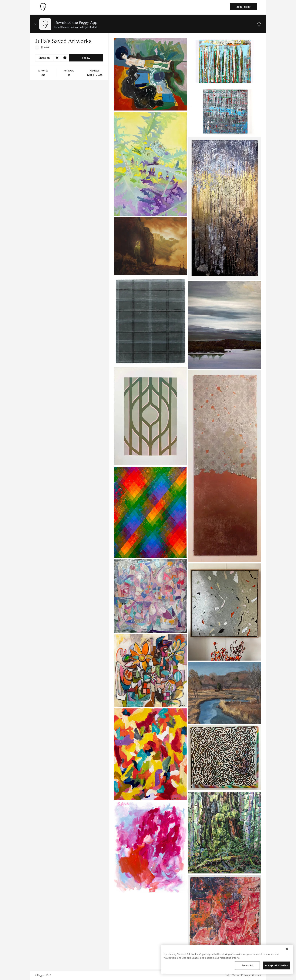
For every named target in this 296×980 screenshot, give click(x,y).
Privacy (246, 975)
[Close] (287, 949)
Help (228, 975)
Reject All (247, 965)
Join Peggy (243, 7)
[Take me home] (43, 7)
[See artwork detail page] (150, 74)
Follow (86, 58)
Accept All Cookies (276, 965)
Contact (257, 975)
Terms (236, 975)
